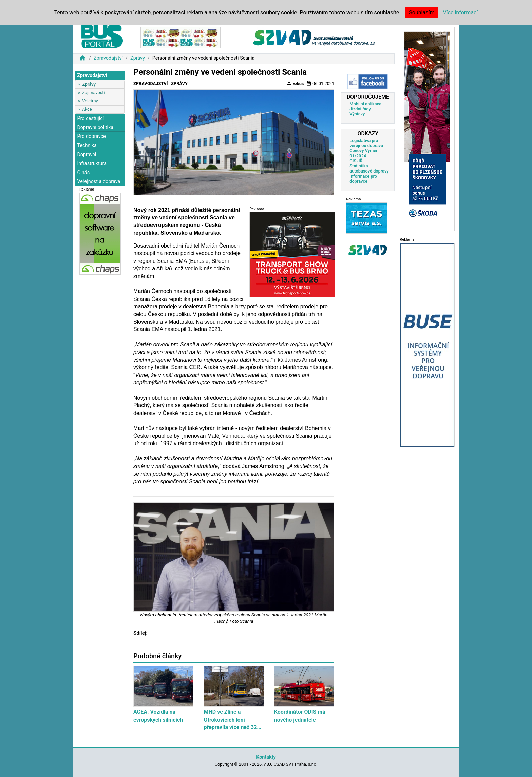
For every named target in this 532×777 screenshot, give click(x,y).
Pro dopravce (91, 136)
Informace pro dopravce (363, 179)
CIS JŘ (356, 161)
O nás (83, 173)
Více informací (460, 12)
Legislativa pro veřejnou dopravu (366, 143)
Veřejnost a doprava (99, 182)
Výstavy (357, 114)
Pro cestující (90, 118)
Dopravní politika (95, 128)
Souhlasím (422, 12)
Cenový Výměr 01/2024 (364, 153)
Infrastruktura (92, 164)
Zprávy (138, 58)
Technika (87, 146)
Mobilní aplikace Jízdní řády (365, 106)
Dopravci (87, 155)
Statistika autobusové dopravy (369, 168)
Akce (87, 109)
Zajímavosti (93, 93)
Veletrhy (90, 101)
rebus (295, 83)
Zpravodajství (108, 58)
